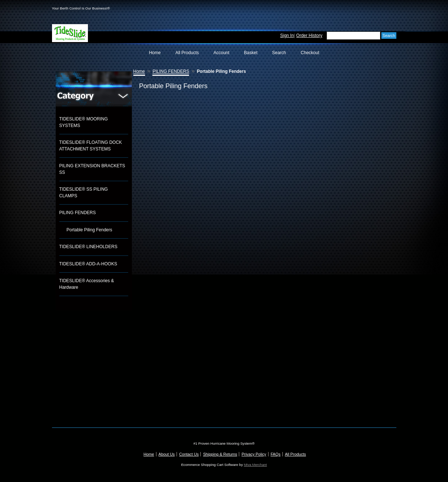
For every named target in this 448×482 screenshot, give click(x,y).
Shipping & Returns (220, 454)
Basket (251, 53)
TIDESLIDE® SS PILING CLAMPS (84, 193)
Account (221, 53)
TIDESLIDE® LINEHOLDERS (88, 247)
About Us (167, 454)
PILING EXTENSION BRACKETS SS (92, 169)
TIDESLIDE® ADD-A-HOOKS (88, 264)
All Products (187, 53)
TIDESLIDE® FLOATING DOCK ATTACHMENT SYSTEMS (91, 146)
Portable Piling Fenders (90, 230)
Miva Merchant (256, 465)
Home (155, 53)
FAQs (276, 454)
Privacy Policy (254, 454)
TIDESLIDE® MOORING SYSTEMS (84, 122)
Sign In (287, 36)
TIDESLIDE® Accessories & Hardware (87, 284)
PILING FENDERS (78, 213)
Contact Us (189, 454)
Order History (309, 36)
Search (279, 53)
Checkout (310, 53)
